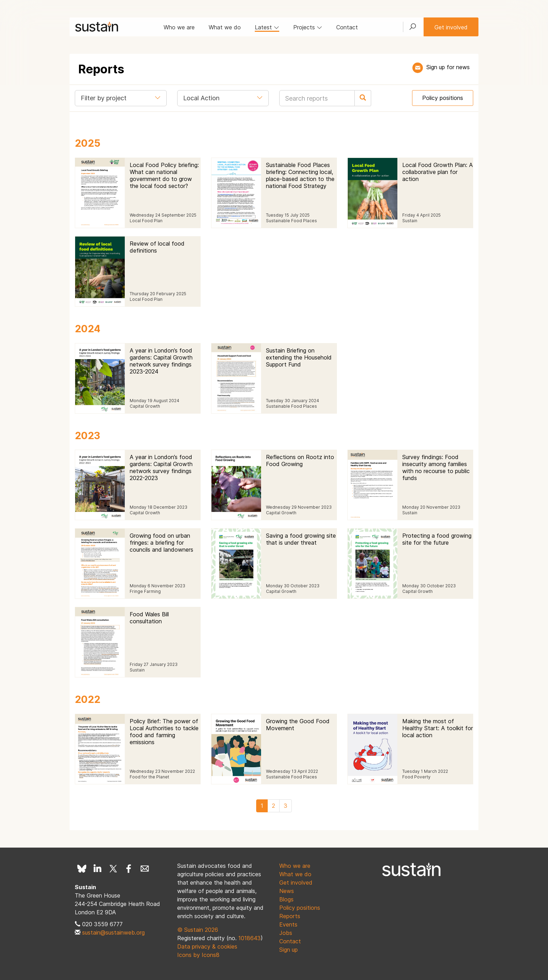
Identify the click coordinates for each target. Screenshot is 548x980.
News (287, 891)
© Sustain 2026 (198, 930)
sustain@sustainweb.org (113, 932)
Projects (308, 27)
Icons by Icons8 (198, 955)
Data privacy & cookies (207, 946)
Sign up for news (448, 67)
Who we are (179, 27)
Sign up (289, 950)
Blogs (286, 899)
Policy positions (443, 98)
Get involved (451, 27)
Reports (290, 916)
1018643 (250, 938)
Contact (347, 27)
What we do (225, 27)
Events (288, 924)
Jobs (286, 933)
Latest (267, 27)
